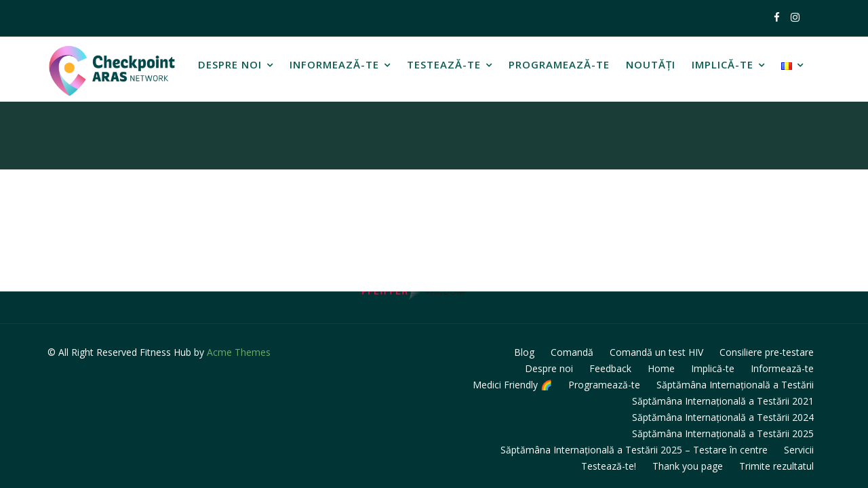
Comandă (572, 352)
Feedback (610, 368)
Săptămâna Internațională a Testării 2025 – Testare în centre (634, 450)
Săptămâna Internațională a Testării (735, 385)
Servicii (799, 450)
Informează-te (334, 64)
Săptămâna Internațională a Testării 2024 (723, 417)
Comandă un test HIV (656, 352)
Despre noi (230, 64)
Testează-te (444, 64)
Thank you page (688, 466)
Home (661, 368)
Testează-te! (609, 466)
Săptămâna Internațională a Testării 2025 (723, 433)
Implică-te (723, 64)
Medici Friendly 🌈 (512, 385)
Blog (524, 352)
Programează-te (559, 64)
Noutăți (651, 64)
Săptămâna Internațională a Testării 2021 (723, 401)
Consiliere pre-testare (767, 352)
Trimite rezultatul (776, 466)
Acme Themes (239, 352)
